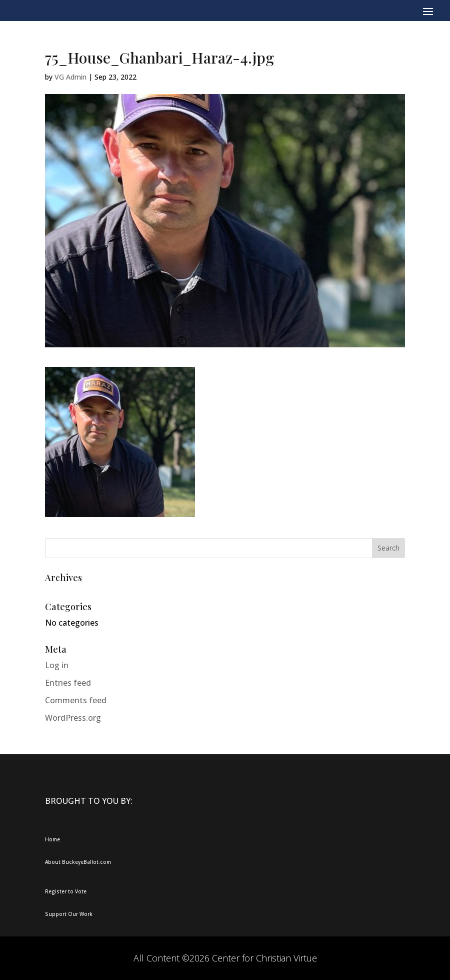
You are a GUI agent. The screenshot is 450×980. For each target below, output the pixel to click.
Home (52, 839)
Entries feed (68, 683)
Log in (57, 665)
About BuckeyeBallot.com (78, 862)
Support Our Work (69, 914)
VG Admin (70, 77)
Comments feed (76, 700)
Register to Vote (66, 891)
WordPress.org (73, 718)
